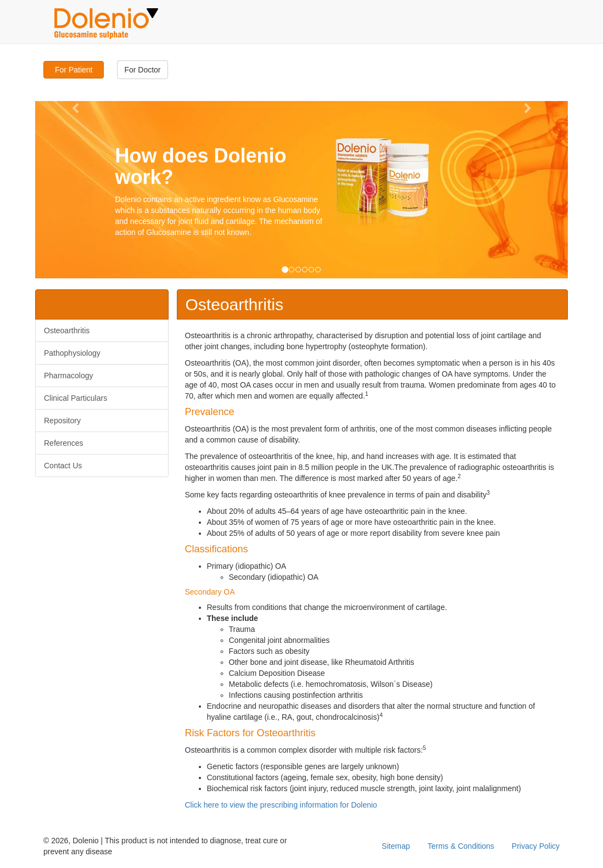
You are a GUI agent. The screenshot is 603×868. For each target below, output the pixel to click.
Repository (62, 421)
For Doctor (142, 70)
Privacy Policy (536, 846)
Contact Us (63, 466)
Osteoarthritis (67, 331)
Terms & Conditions (460, 846)
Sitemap (396, 846)
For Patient (74, 70)
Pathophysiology (72, 353)
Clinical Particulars (76, 398)
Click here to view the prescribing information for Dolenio (281, 805)
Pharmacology (69, 376)
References (64, 443)
